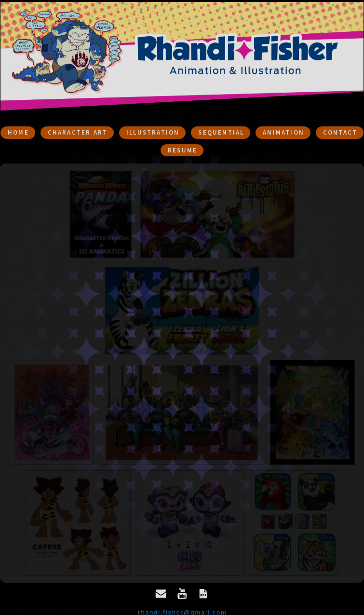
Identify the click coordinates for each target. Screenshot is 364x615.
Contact (340, 134)
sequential (221, 134)
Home (18, 134)
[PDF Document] (203, 595)
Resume (182, 152)
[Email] (161, 595)
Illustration (153, 134)
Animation (283, 134)
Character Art (78, 134)
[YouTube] (182, 595)
